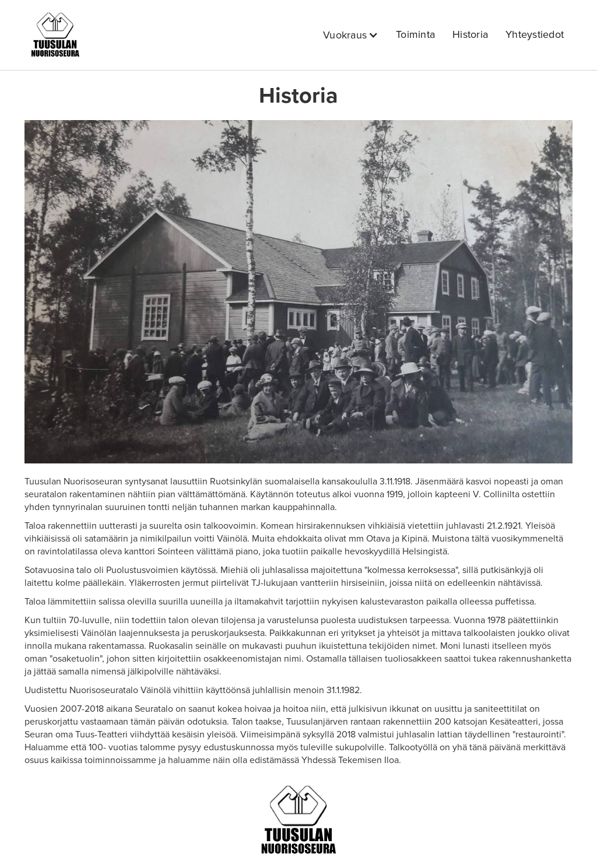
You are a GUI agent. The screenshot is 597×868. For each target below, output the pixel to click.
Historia (470, 34)
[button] (351, 35)
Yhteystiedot (535, 34)
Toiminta (415, 34)
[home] (55, 35)
